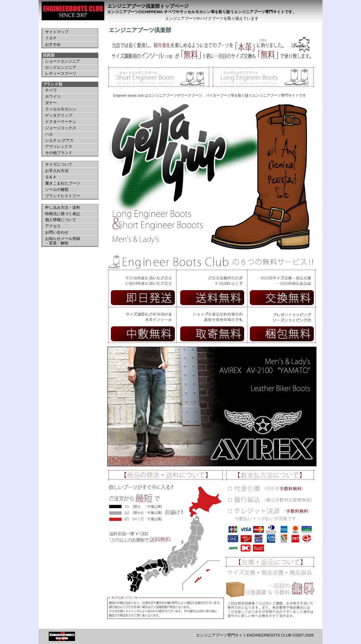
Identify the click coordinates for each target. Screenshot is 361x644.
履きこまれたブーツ (63, 183)
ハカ (49, 134)
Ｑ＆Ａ (51, 177)
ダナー (51, 103)
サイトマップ (57, 32)
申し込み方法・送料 (63, 207)
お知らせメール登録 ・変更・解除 (63, 241)
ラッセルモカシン (61, 109)
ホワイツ (53, 96)
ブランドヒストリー (63, 196)
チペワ (51, 90)
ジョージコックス (61, 128)
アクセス (53, 226)
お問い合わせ (57, 232)
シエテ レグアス (59, 140)
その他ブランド (59, 153)
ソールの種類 (57, 189)
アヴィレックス (59, 146)
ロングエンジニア (61, 67)
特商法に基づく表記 (63, 214)
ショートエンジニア (63, 61)
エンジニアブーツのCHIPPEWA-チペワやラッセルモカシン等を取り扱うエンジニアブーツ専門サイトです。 (202, 12)
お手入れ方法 (57, 171)
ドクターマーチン (61, 122)
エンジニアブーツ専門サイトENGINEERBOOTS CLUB (244, 635)
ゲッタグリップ (59, 115)
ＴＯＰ (51, 38)
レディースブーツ (61, 73)
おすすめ (53, 44)
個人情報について (61, 220)
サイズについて (59, 164)
